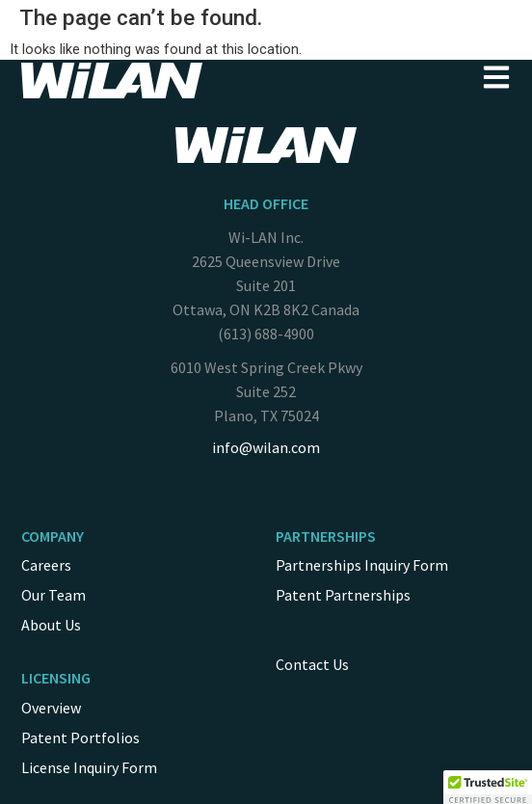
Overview (51, 708)
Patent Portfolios (80, 737)
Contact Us (312, 664)
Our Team (53, 595)
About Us (51, 625)
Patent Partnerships (343, 595)
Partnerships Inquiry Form (362, 565)
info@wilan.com (266, 447)
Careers (46, 565)
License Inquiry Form (89, 767)
